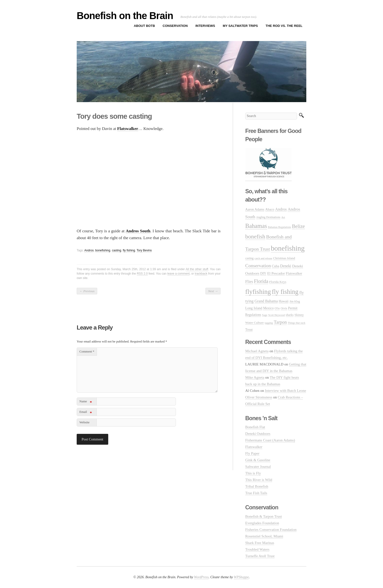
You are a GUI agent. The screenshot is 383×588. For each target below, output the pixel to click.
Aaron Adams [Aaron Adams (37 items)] (255, 209)
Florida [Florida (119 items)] (261, 281)
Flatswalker (254, 447)
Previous (87, 291)
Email (86, 413)
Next (213, 291)
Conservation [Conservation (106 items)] (258, 266)
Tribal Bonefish (257, 486)
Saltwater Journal (258, 467)
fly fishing (129, 250)
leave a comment (179, 274)
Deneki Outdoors (258, 434)
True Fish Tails (256, 493)
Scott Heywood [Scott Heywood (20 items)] (277, 315)
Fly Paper (252, 453)
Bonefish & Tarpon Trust (264, 516)
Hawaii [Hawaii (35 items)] (284, 301)
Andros (89, 250)
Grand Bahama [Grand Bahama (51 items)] (266, 301)
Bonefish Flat (255, 427)
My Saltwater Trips (240, 26)
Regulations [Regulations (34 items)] (253, 315)
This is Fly (253, 473)
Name (86, 402)
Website (85, 422)
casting (117, 250)
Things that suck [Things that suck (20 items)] (297, 323)
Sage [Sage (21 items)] (265, 315)
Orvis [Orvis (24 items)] (284, 308)
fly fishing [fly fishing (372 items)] (285, 292)
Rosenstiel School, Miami (264, 536)
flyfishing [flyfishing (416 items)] (258, 292)
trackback (201, 274)
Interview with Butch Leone (285, 391)
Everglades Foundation (262, 523)
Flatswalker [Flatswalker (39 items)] (294, 273)
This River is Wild (259, 480)
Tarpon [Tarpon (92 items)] (280, 322)
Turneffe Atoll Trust (260, 556)
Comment (87, 351)
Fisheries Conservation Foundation (271, 530)
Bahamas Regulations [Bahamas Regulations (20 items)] (280, 227)
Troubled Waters (257, 549)
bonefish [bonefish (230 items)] (255, 236)
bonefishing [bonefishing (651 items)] (288, 248)
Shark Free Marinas (260, 543)
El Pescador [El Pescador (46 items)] (276, 273)
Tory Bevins (144, 250)
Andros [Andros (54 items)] (281, 209)
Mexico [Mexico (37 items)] (268, 308)
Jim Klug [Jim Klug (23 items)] (295, 302)
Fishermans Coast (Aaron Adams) (270, 440)
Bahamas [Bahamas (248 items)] (256, 226)
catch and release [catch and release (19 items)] (263, 258)
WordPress (201, 577)
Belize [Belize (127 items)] (298, 226)
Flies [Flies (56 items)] (249, 282)
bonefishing (103, 250)
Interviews (205, 26)
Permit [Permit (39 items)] (293, 308)
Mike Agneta (255, 377)
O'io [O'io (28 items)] (277, 308)
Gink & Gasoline (258, 460)
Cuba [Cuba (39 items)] (276, 266)
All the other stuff (197, 269)
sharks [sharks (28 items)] (290, 315)
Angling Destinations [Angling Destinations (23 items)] (268, 217)
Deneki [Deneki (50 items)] (286, 266)
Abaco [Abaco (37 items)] (270, 209)
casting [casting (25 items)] (249, 258)
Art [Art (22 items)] (283, 217)
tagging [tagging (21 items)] (269, 323)
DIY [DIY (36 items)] (263, 273)
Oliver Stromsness (259, 397)
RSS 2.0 (142, 274)
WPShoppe (241, 577)
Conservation (175, 26)
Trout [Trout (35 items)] (249, 330)
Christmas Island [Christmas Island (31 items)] (284, 258)
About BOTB (144, 26)
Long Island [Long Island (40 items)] (254, 308)
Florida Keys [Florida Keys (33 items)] (278, 282)
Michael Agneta (257, 351)
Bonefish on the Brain (125, 16)
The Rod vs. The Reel (284, 26)
